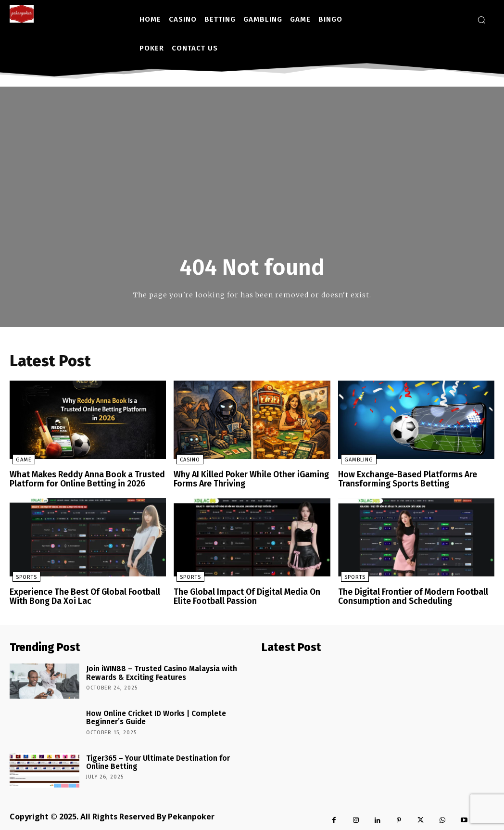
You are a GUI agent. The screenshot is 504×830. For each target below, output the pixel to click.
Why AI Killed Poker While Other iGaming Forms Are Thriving (247, 479)
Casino (187, 461)
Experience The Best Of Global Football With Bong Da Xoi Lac (81, 595)
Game (21, 461)
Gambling (356, 461)
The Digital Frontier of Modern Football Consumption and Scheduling (409, 595)
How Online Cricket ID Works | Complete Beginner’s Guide (150, 714)
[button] (481, 20)
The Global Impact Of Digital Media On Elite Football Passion (244, 595)
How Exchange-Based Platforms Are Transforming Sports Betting (403, 479)
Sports (24, 577)
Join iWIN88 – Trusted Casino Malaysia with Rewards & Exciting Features (154, 670)
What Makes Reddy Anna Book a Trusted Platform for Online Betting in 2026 (83, 479)
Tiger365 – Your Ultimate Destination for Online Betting (163, 759)
